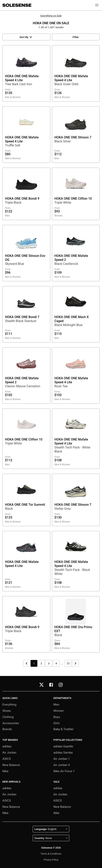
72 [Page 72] (68, 663)
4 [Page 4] (56, 663)
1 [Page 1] (34, 663)
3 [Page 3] (49, 663)
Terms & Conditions (51, 854)
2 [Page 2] (41, 663)
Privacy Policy (51, 860)
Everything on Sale (51, 16)
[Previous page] (27, 663)
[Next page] (75, 663)
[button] (97, 5)
